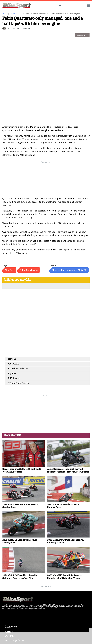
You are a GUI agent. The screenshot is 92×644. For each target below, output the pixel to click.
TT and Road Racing (19, 296)
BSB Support (15, 292)
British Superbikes (18, 282)
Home (5, 14)
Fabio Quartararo (29, 183)
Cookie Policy (12, 581)
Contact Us (10, 589)
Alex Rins (9, 183)
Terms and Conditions (16, 585)
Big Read (13, 287)
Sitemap (9, 594)
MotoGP (13, 14)
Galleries (9, 576)
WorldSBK (14, 277)
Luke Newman (13, 28)
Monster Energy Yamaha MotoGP (69, 183)
